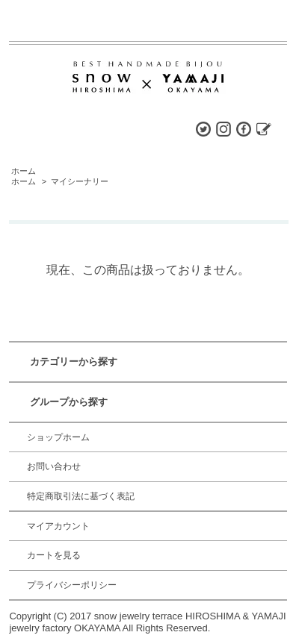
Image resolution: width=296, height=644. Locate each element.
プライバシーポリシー (72, 585)
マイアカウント (58, 526)
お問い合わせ (54, 466)
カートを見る (54, 555)
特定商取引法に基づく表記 (81, 496)
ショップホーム (58, 437)
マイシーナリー (80, 181)
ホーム (24, 171)
